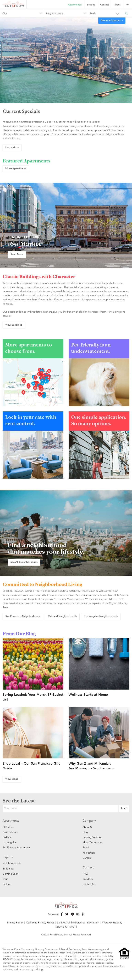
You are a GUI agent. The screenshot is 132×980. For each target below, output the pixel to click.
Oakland (7, 837)
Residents (88, 879)
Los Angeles (9, 842)
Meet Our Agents (92, 842)
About (117, 5)
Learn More (12, 148)
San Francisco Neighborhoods (23, 616)
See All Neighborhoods (24, 562)
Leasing (91, 5)
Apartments (75, 5)
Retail (86, 847)
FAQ (85, 874)
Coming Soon (10, 874)
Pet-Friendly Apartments (16, 847)
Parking (7, 884)
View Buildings (14, 325)
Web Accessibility (112, 923)
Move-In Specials (112, 21)
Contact (104, 5)
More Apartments (16, 169)
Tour (5, 879)
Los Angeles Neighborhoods (101, 616)
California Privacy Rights (40, 923)
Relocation (89, 853)
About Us (88, 827)
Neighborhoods (55, 14)
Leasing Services (92, 837)
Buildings (8, 869)
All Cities (8, 827)
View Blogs (12, 779)
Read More (17, 254)
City (5, 14)
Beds (93, 14)
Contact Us (89, 884)
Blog (85, 832)
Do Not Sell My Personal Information (78, 923)
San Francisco (10, 832)
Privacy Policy (15, 923)
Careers (87, 858)
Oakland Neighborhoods (62, 616)
